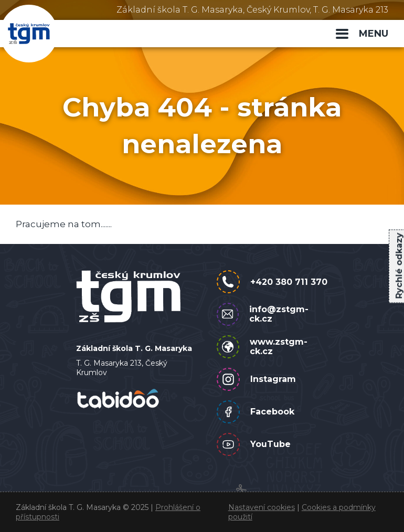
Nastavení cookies (262, 507)
